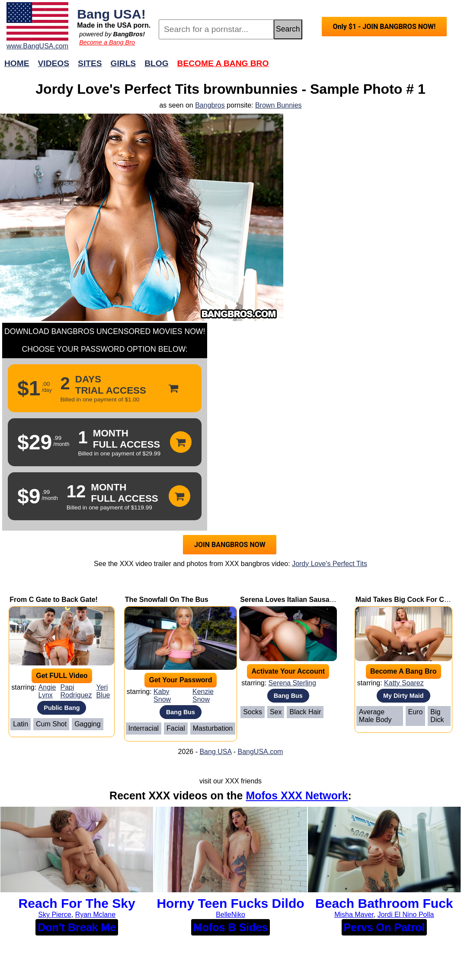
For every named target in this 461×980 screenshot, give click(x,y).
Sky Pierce (54, 915)
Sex (276, 712)
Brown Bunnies (279, 105)
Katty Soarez (404, 683)
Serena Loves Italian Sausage (289, 600)
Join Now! (367, 68)
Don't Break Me (77, 927)
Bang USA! (111, 14)
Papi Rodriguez (76, 691)
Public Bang (62, 708)
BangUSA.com (260, 752)
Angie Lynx (47, 691)
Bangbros (210, 105)
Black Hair (305, 712)
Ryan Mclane (95, 915)
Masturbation (213, 728)
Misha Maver (354, 915)
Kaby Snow (162, 695)
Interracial (144, 728)
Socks (253, 712)
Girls (123, 63)
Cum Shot (51, 724)
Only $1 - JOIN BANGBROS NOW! (384, 27)
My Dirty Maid (403, 696)
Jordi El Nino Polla (406, 915)
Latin (21, 724)
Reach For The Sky (77, 903)
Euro (416, 712)
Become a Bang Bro (107, 42)
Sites (90, 63)
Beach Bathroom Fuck (384, 903)
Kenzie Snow (203, 695)
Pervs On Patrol (384, 927)
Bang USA (215, 752)
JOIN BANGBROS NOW (230, 545)
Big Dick (437, 716)
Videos (54, 63)
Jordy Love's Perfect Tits (330, 564)
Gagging (88, 724)
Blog (156, 63)
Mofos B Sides (230, 927)
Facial (176, 728)
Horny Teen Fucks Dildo (230, 903)
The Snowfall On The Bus (167, 600)
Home (17, 63)
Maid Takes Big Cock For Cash (406, 600)
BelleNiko (230, 915)
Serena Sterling (292, 683)
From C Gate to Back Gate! (54, 600)
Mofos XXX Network (297, 795)
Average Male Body (375, 716)
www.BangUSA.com (37, 46)
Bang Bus (181, 712)
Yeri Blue (103, 691)
